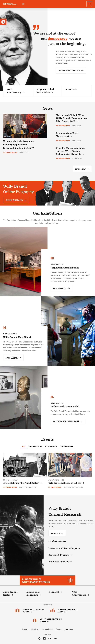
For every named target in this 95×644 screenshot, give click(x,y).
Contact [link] (59, 629)
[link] (3, 22)
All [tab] (23, 447)
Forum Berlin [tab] (35, 447)
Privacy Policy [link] (48, 629)
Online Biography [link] (16, 200)
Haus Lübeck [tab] (51, 447)
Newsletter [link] (35, 629)
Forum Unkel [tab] (67, 447)
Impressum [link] (69, 629)
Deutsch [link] (25, 629)
